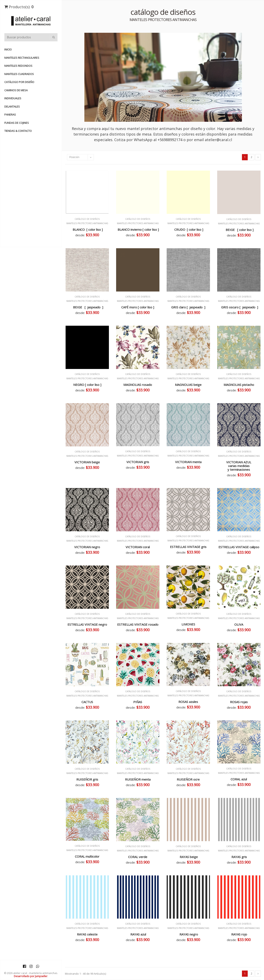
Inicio (8, 49)
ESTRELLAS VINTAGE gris (188, 547)
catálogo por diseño (19, 82)
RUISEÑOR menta (138, 779)
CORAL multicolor (87, 856)
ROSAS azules (188, 702)
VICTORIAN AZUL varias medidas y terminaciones (239, 466)
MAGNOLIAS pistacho (239, 385)
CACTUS (87, 702)
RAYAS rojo (239, 934)
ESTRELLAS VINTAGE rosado (138, 624)
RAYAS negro (188, 934)
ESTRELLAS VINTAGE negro (87, 624)
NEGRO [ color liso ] (87, 385)
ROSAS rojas (239, 702)
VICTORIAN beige (87, 462)
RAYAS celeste (87, 934)
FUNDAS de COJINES (17, 123)
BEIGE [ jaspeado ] (87, 307)
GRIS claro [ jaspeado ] (188, 307)
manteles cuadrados (19, 74)
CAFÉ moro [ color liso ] (138, 307)
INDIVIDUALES (13, 98)
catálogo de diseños (87, 219)
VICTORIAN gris (138, 462)
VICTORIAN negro (87, 547)
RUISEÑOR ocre (188, 779)
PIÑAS (138, 702)
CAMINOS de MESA (16, 90)
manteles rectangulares (22, 58)
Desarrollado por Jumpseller (31, 976)
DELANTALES (12, 107)
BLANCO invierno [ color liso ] (138, 229)
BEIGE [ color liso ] (239, 230)
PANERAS (10, 115)
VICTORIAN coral (138, 547)
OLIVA (239, 624)
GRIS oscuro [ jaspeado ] (239, 307)
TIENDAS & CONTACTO (18, 131)
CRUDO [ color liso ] (188, 229)
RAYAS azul (138, 934)
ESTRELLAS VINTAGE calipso (239, 547)
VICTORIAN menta (188, 462)
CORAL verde (138, 857)
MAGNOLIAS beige (188, 385)
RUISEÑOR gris (87, 779)
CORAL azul (239, 779)
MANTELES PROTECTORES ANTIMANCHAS (87, 223)
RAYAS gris (239, 857)
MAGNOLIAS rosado (138, 385)
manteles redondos (18, 66)
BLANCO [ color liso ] (87, 229)
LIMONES (188, 624)
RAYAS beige (188, 857)
